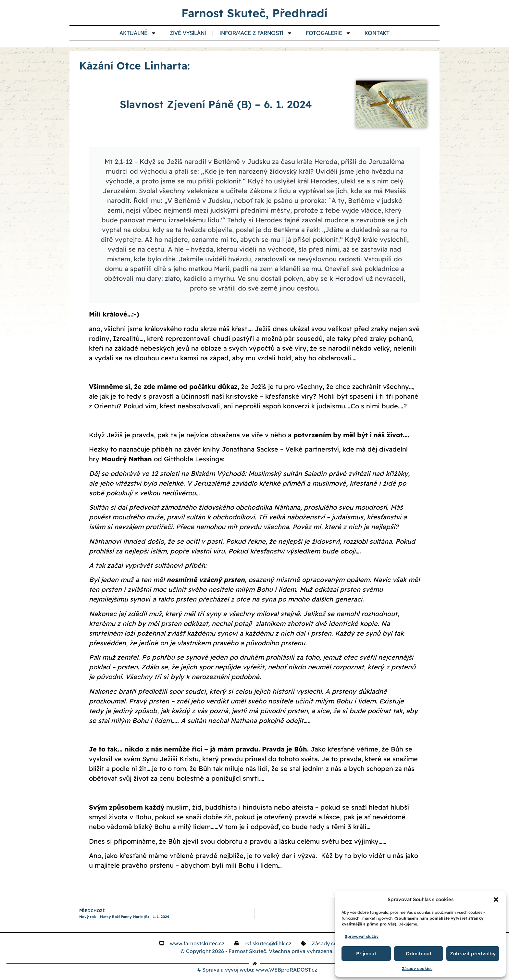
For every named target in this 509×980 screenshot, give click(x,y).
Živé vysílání (188, 33)
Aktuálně (138, 33)
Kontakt (377, 33)
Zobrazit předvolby (473, 954)
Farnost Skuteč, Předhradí (255, 13)
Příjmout (366, 954)
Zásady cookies (417, 968)
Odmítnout (419, 954)
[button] (496, 899)
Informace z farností (256, 33)
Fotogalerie (329, 33)
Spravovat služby (362, 936)
